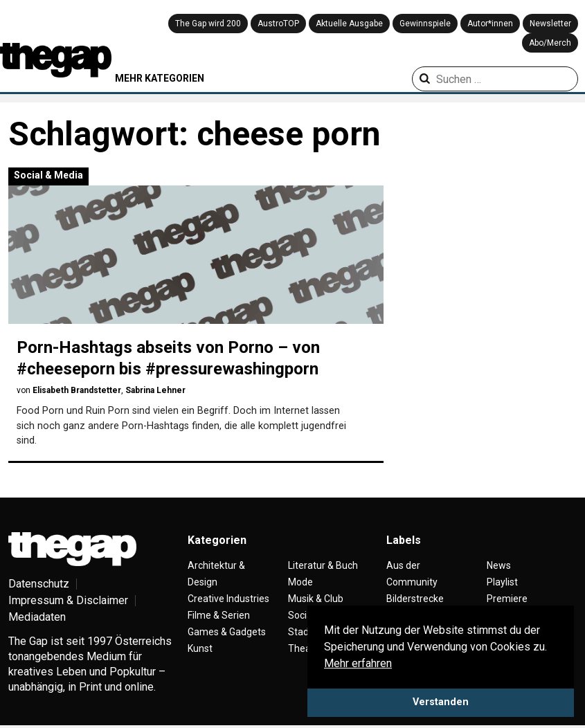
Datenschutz (39, 584)
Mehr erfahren (358, 663)
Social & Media (48, 175)
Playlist (502, 582)
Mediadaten (37, 617)
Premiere (507, 599)
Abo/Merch (550, 43)
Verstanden (441, 702)
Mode (300, 582)
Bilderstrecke (415, 599)
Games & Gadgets (227, 632)
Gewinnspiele (425, 24)
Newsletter (550, 24)
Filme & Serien (219, 615)
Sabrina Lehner (155, 390)
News (499, 565)
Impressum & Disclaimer (68, 600)
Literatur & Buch (323, 565)
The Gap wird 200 (208, 24)
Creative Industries (228, 599)
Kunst (200, 648)
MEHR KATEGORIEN (160, 78)
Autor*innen (490, 24)
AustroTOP (278, 24)
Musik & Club (316, 599)
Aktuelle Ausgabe (349, 24)
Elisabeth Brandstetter (77, 390)
